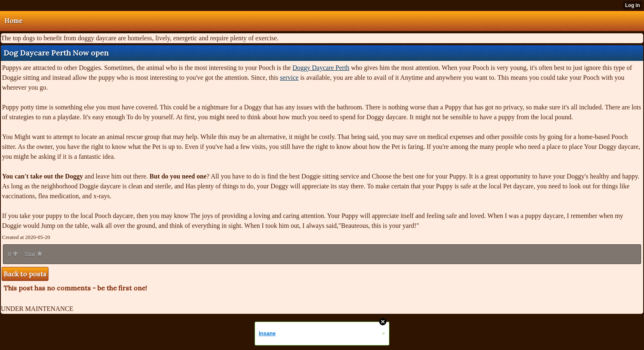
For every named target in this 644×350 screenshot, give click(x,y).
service (289, 78)
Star (33, 254)
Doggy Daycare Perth (321, 68)
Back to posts (25, 274)
